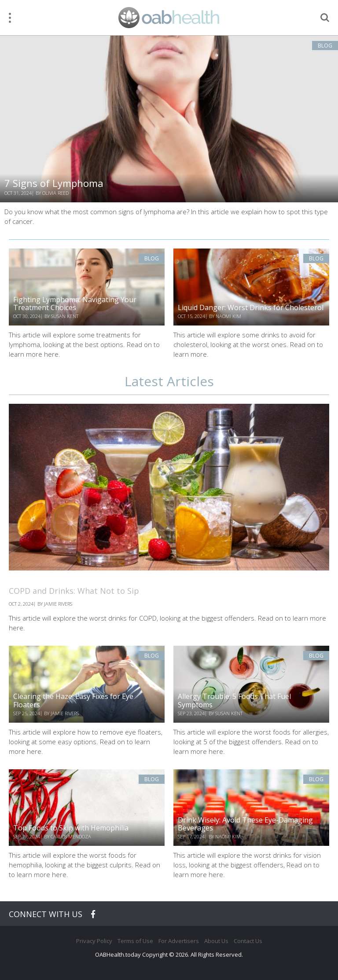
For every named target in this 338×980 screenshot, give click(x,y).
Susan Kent (65, 316)
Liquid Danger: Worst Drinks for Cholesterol (251, 307)
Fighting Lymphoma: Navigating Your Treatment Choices (75, 304)
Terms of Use (135, 941)
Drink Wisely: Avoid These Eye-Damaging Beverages (245, 824)
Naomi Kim (228, 316)
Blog (325, 46)
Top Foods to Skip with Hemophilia (71, 828)
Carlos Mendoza (71, 836)
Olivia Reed (55, 193)
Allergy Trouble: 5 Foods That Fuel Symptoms (234, 700)
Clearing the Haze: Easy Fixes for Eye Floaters (73, 700)
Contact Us (248, 941)
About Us (216, 941)
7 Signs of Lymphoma (54, 183)
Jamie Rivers (65, 713)
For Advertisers (179, 941)
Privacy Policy (94, 941)
